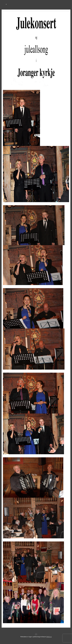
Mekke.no (49, 637)
